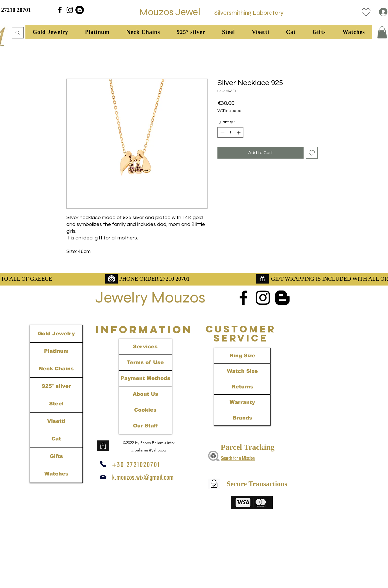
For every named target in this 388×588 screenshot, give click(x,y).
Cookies (145, 410)
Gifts (56, 456)
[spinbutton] (230, 132)
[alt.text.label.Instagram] (70, 10)
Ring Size (242, 356)
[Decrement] (222, 132)
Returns (242, 387)
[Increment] (239, 132)
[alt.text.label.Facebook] (60, 10)
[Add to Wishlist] (312, 153)
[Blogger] (80, 10)
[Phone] (103, 464)
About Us (145, 394)
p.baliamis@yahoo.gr (149, 450)
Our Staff (145, 426)
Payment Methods (145, 378)
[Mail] (103, 477)
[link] (382, 32)
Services (145, 347)
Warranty (242, 402)
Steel (56, 404)
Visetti (56, 421)
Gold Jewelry (56, 334)
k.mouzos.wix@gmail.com (143, 477)
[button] (50, 32)
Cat (56, 439)
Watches (56, 474)
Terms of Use (145, 362)
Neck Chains (56, 369)
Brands (242, 418)
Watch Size (242, 371)
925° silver (56, 386)
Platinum (56, 351)
